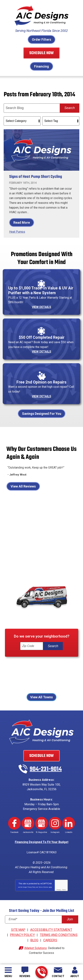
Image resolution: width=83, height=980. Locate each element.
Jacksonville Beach (28, 675)
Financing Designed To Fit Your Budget (42, 842)
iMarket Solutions (35, 948)
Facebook (14, 823)
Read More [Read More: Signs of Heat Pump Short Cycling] (22, 222)
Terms (64, 890)
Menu (8, 976)
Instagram (55, 823)
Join (70, 919)
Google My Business (28, 823)
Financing (41, 66)
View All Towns (41, 697)
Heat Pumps (17, 232)
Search (70, 108)
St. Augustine (50, 686)
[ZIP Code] (32, 646)
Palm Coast (37, 680)
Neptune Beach (58, 675)
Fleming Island (30, 670)
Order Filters (41, 39)
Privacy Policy (32, 887)
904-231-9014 (41, 972)
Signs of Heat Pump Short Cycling (36, 177)
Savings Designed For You (42, 414)
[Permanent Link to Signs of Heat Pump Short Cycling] (41, 150)
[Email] (42, 919)
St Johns (30, 686)
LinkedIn (69, 823)
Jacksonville (54, 670)
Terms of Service (43, 887)
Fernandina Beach (54, 665)
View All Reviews (23, 486)
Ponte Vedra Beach (63, 680)
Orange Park (15, 680)
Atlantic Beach (26, 665)
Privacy (59, 890)
